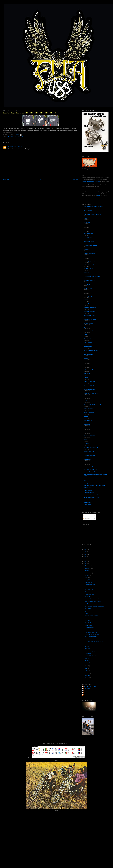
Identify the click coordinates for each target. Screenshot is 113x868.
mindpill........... (88, 416)
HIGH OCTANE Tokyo (90, 366)
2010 (85, 561)
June (87, 666)
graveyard (87, 611)
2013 (85, 554)
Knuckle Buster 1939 (89, 253)
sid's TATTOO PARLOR (90, 469)
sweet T (87, 618)
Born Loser (87, 257)
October (87, 571)
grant (84, 693)
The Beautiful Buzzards (90, 463)
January (87, 678)
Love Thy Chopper (89, 296)
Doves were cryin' (89, 628)
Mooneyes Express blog (90, 472)
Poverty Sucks (88, 483)
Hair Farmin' (88, 608)
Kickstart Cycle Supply (90, 319)
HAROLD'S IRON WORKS (91, 393)
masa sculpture (88, 346)
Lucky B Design (88, 288)
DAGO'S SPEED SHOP (90, 436)
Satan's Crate (87, 488)
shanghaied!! (87, 459)
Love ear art (87, 284)
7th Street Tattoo (88, 490)
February (88, 675)
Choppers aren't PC (90, 592)
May (87, 668)
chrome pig (88, 620)
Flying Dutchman (88, 507)
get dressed (19, 137)
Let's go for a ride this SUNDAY (93, 587)
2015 (85, 549)
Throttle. (86, 478)
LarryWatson (87, 505)
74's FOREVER (88, 432)
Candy (87, 613)
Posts (85, 515)
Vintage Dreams (88, 304)
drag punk (11, 137)
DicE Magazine (88, 339)
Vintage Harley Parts (89, 389)
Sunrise (86, 378)
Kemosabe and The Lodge (91, 397)
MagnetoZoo (87, 230)
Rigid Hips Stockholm (90, 312)
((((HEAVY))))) (89, 589)
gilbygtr (86, 327)
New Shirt (88, 649)
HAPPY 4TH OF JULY (91, 656)
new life (87, 604)
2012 (85, 557)
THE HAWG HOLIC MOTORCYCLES (94, 485)
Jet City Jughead (86, 689)
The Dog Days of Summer (91, 616)
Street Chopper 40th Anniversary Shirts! (95, 606)
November (88, 568)
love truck (87, 663)
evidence (87, 660)
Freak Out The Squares (90, 269)
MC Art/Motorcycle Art (90, 265)
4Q (85, 480)
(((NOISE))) (87, 374)
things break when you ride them (93, 601)
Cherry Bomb (88, 625)
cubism (87, 644)
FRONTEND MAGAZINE (91, 350)
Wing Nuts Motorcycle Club (91, 448)
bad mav (87, 630)
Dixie (85, 362)
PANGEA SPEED (88, 234)
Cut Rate (86, 444)
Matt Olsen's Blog (89, 354)
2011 (85, 559)
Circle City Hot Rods (89, 455)
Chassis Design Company (90, 245)
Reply (9, 151)
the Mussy (88, 646)
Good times (88, 653)
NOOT (86, 218)
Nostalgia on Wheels (89, 242)
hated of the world (89, 370)
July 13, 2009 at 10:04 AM (16, 147)
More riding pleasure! (90, 585)
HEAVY (86, 300)
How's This (88, 597)
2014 (85, 552)
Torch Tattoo (87, 502)
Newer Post (6, 180)
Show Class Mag (88, 343)
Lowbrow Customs (89, 493)
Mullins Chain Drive (89, 315)
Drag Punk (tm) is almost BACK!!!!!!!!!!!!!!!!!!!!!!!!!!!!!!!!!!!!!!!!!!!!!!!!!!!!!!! (29, 113)
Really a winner (89, 582)
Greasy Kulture (88, 238)
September (88, 573)
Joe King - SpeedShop (90, 261)
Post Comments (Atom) (15, 183)
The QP (84, 691)
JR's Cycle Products (89, 385)
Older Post (75, 180)
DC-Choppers (88, 440)
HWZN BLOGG (88, 222)
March (87, 673)
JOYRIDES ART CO (89, 280)
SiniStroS (86, 292)
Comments (86, 519)
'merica (87, 658)
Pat (8, 147)
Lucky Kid (88, 580)
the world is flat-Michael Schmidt (93, 405)
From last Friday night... (91, 651)
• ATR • (86, 335)
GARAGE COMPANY (90, 381)
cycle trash (87, 500)
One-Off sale (88, 623)
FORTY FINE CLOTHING (89, 686)
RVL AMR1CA (88, 428)
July (86, 578)
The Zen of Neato (88, 323)
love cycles (87, 273)
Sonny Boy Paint (88, 409)
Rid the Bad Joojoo (90, 594)
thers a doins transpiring (91, 637)
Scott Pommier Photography (91, 495)
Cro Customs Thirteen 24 (90, 331)
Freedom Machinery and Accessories (91, 181)
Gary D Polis (88, 639)
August (87, 575)
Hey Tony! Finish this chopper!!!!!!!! (94, 641)
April (87, 671)
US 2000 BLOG (88, 226)
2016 (85, 547)
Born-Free (87, 249)
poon (84, 695)
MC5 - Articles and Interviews (92, 497)
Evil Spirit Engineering (90, 308)
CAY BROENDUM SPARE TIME (93, 214)
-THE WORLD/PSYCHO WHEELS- (93, 207)
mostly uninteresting (89, 401)
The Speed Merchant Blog (91, 467)
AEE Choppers (88, 210)
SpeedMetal (87, 424)
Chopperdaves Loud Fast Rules (92, 277)
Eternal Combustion (89, 412)
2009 (85, 564)
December (88, 566)
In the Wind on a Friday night (92, 599)
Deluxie (86, 358)
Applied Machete (88, 420)
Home (41, 180)
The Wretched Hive (89, 451)
